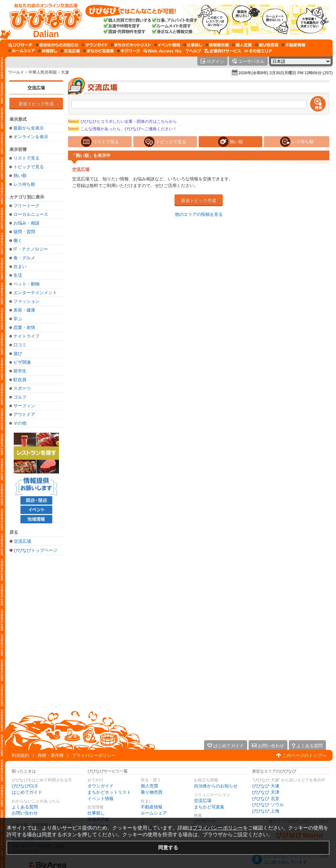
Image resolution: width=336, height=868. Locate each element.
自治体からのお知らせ (216, 786)
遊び (18, 354)
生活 (18, 275)
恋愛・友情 (24, 327)
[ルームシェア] (22, 51)
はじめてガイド (27, 792)
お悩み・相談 (26, 223)
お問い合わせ (25, 813)
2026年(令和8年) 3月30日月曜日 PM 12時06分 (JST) (286, 73)
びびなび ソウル (268, 805)
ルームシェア (154, 813)
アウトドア (24, 414)
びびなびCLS (25, 786)
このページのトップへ (304, 755)
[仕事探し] (193, 45)
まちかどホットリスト (109, 792)
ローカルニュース (31, 214)
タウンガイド (100, 786)
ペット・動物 (26, 284)
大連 (65, 72)
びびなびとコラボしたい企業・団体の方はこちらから (122, 121)
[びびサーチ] (20, 45)
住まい (20, 267)
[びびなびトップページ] (43, 20)
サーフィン (24, 406)
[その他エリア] (258, 51)
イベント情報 (100, 799)
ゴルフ (20, 397)
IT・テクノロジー (31, 249)
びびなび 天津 (266, 792)
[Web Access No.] (163, 51)
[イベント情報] (167, 45)
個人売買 (149, 786)
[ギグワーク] (129, 51)
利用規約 (20, 755)
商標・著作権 (51, 755)
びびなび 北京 (266, 799)
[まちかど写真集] (98, 51)
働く (18, 240)
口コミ (20, 345)
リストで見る (26, 158)
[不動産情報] (294, 45)
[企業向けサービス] (223, 51)
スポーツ (22, 388)
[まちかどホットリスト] (131, 45)
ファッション (26, 301)
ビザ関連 (22, 362)
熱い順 (20, 176)
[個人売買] (242, 45)
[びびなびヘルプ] (194, 51)
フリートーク (26, 206)
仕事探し (96, 813)
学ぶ (18, 319)
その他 (20, 423)
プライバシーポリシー (94, 755)
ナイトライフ (26, 336)
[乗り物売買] (267, 45)
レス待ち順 (24, 184)
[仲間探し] (48, 51)
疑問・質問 (24, 232)
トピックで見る (29, 167)
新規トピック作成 (36, 104)
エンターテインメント (35, 293)
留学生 (20, 371)
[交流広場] (70, 51)
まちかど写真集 (209, 807)
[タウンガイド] (95, 45)
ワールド (16, 72)
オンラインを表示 (31, 137)
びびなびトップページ (36, 550)
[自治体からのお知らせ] (57, 45)
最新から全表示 (29, 128)
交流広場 (36, 88)
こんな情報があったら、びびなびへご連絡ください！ (122, 129)
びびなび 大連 (266, 786)
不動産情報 (152, 807)
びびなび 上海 (266, 811)
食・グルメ (24, 258)
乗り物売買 (152, 792)
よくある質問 (25, 807)
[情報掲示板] (217, 45)
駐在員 (20, 380)
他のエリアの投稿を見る (199, 214)
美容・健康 (24, 310)
